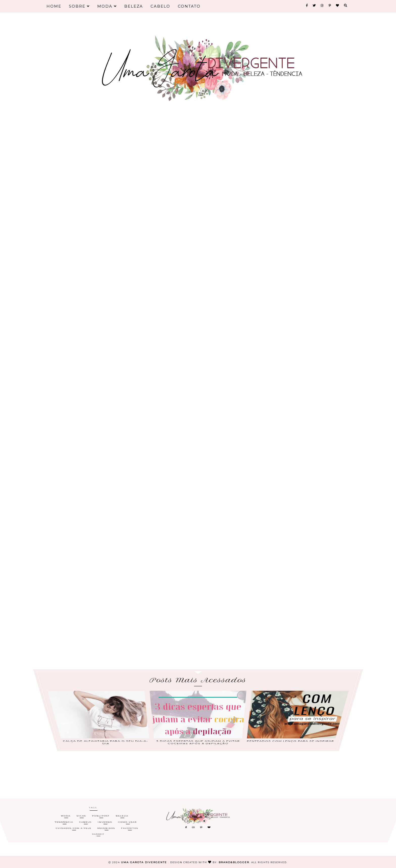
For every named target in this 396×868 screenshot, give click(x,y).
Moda (107, 6)
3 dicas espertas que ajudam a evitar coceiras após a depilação (198, 723)
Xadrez (99, 825)
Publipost (101, 820)
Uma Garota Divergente (145, 862)
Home (54, 6)
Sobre (79, 6)
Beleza (134, 6)
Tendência (64, 822)
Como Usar (128, 822)
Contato (189, 6)
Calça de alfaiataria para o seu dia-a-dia (107, 723)
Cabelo (160, 6)
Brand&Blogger (234, 862)
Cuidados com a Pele (74, 824)
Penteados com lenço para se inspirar (290, 723)
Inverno (105, 822)
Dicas (81, 820)
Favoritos (130, 824)
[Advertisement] (198, 147)
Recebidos (106, 824)
